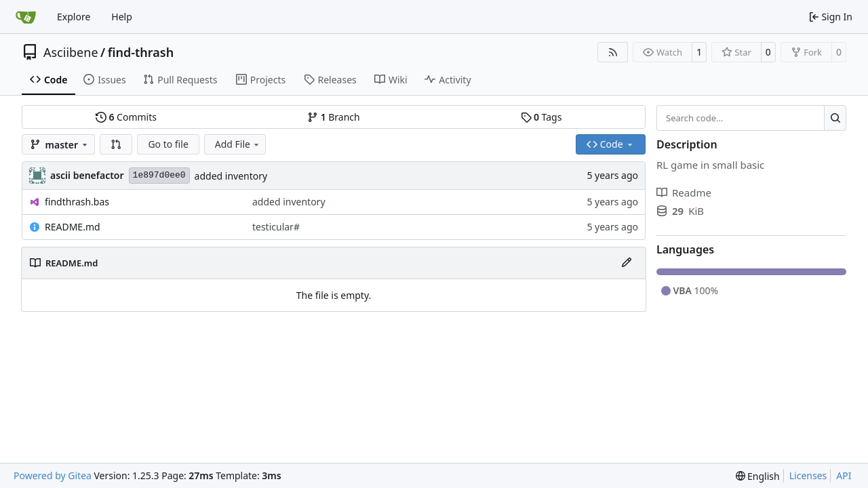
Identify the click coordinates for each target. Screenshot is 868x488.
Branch (334, 117)
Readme (684, 192)
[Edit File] (627, 263)
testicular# (276, 227)
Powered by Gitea (53, 475)
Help (122, 17)
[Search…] (835, 118)
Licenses (808, 475)
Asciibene (71, 52)
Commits (126, 117)
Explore (74, 17)
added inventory (231, 176)
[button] (116, 144)
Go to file (168, 144)
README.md (73, 227)
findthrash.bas (77, 202)
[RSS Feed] (613, 52)
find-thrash (141, 52)
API (844, 475)
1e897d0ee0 (159, 175)
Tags (541, 117)
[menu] (758, 476)
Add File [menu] (238, 144)
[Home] (26, 17)
